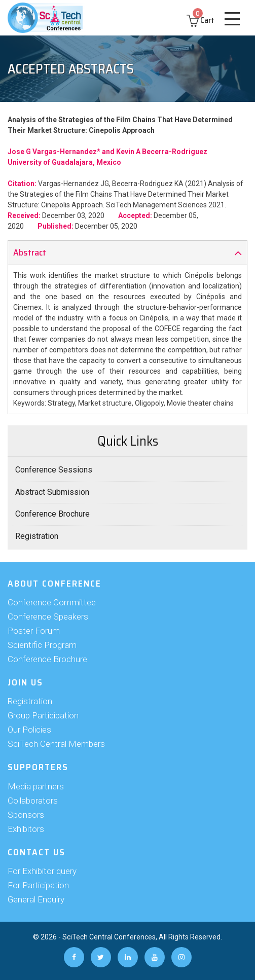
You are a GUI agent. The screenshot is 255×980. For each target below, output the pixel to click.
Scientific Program (42, 645)
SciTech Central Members (56, 744)
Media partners (36, 786)
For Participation (38, 885)
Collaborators (33, 801)
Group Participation (43, 715)
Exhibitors (26, 829)
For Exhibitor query (42, 871)
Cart (201, 20)
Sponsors (26, 815)
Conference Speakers (48, 616)
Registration (37, 536)
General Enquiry (36, 899)
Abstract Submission (52, 492)
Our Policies (29, 730)
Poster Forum (34, 631)
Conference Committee (52, 602)
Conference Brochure (52, 514)
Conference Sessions (54, 470)
